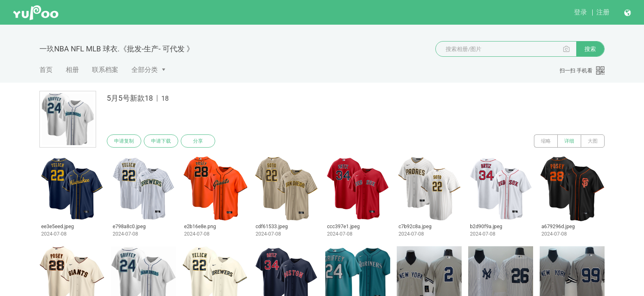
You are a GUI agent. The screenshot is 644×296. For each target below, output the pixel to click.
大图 (593, 141)
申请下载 (161, 141)
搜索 (590, 49)
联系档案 (105, 70)
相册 (72, 70)
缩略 (546, 141)
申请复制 (124, 141)
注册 (603, 12)
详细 (569, 141)
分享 (198, 141)
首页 (46, 70)
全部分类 (145, 70)
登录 (580, 12)
